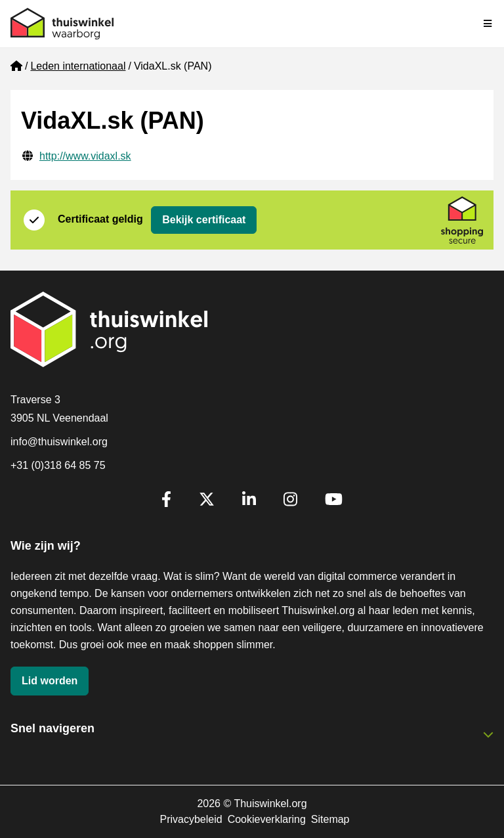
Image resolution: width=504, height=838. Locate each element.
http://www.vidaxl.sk (85, 156)
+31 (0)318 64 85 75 (58, 465)
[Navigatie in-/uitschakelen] (488, 24)
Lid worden (50, 681)
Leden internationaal (78, 66)
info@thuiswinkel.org (59, 442)
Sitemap (330, 819)
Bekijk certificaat (204, 220)
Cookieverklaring (267, 819)
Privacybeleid (191, 819)
